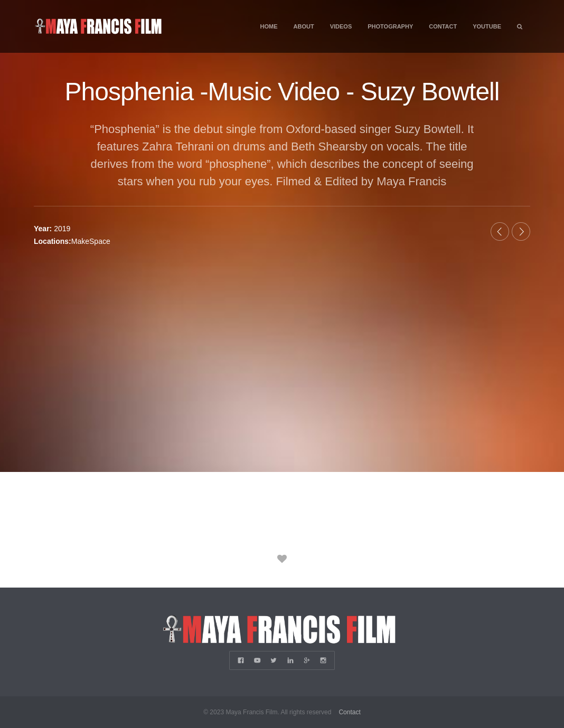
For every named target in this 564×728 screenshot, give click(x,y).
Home (269, 26)
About (304, 26)
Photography (390, 26)
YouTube (487, 26)
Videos (341, 26)
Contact (443, 26)
